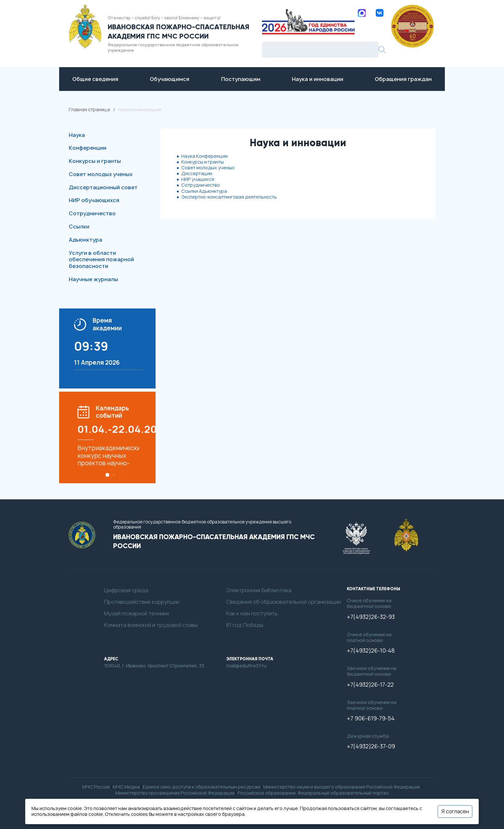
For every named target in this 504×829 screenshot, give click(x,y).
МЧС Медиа (126, 787)
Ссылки (79, 227)
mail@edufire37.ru (246, 666)
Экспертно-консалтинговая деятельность (229, 197)
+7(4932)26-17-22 (370, 685)
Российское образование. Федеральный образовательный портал (313, 793)
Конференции (88, 148)
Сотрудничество (92, 213)
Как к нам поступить (252, 614)
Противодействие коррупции (142, 602)
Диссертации (197, 173)
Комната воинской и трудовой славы (151, 625)
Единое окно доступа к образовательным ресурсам (202, 787)
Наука (77, 135)
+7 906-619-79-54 (371, 718)
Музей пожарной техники (136, 614)
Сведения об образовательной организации (284, 602)
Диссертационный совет (103, 187)
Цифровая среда (126, 590)
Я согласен (455, 811)
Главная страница (89, 109)
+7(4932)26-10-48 (371, 651)
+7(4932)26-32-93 (371, 617)
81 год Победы (245, 625)
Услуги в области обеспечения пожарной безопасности (101, 260)
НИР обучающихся (94, 200)
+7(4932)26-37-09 (371, 746)
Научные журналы (93, 279)
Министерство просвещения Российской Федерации (175, 793)
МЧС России (96, 787)
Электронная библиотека (259, 590)
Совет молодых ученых (101, 174)
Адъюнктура (85, 240)
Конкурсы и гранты (95, 161)
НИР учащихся (198, 179)
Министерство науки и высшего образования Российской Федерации (342, 787)
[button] (107, 475)
